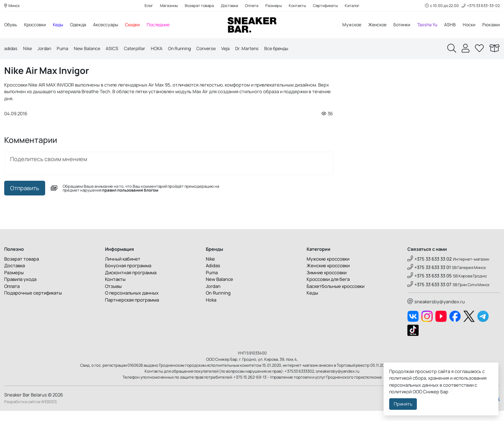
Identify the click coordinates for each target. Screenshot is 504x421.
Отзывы (113, 296)
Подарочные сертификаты (33, 303)
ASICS (115, 49)
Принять (403, 404)
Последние (164, 25)
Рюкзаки (491, 25)
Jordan (46, 49)
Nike (28, 49)
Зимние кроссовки (327, 283)
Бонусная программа (128, 276)
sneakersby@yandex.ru (436, 312)
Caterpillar (138, 49)
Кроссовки (36, 25)
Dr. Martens (256, 49)
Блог (146, 6)
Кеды (60, 25)
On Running (185, 49)
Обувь (11, 25)
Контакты (299, 6)
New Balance (90, 49)
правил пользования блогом (130, 201)
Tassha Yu (426, 25)
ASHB (449, 25)
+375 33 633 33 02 (430, 269)
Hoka (211, 310)
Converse (213, 49)
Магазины (167, 6)
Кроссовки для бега (328, 290)
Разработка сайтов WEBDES (30, 412)
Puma (65, 49)
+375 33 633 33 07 (429, 295)
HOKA (161, 49)
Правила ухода (20, 290)
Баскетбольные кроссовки (335, 296)
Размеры (274, 6)
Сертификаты (328, 6)
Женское (374, 25)
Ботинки (400, 25)
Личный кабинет (123, 269)
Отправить (25, 198)
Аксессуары (110, 25)
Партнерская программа (132, 310)
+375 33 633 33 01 (429, 277)
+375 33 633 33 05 (430, 286)
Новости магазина (91, 67)
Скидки (138, 25)
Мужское (347, 25)
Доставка (229, 6)
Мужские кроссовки (328, 269)
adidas (11, 49)
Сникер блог (46, 67)
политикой (400, 392)
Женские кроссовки (328, 276)
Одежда (82, 25)
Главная (14, 67)
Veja (234, 49)
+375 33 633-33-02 (480, 6)
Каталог (356, 6)
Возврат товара (198, 6)
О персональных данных (132, 303)
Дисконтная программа (131, 283)
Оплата (251, 6)
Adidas (213, 276)
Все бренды (287, 49)
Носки (468, 25)
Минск (13, 6)
